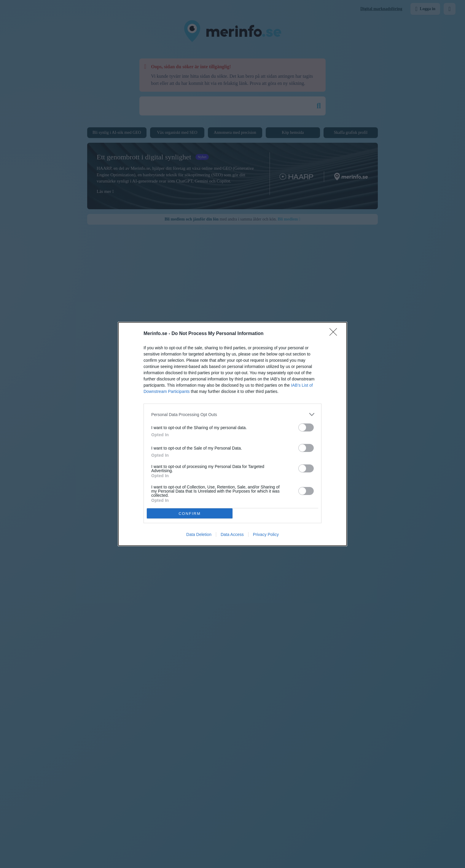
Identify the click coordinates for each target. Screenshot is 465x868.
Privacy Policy (266, 534)
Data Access (232, 534)
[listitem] (232, 414)
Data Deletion (199, 534)
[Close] (335, 334)
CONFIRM (190, 513)
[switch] (306, 427)
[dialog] (232, 434)
